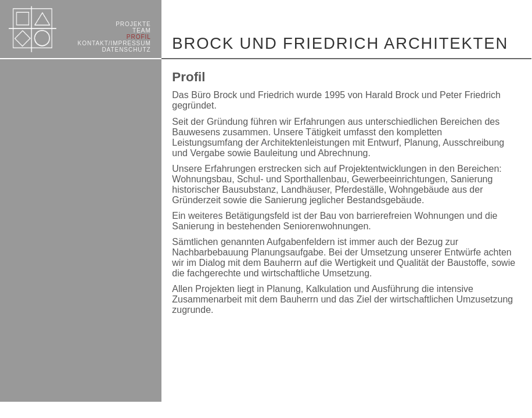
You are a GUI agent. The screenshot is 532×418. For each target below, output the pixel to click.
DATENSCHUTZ (126, 50)
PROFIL (139, 37)
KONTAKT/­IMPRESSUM (114, 43)
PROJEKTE (133, 24)
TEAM (142, 30)
